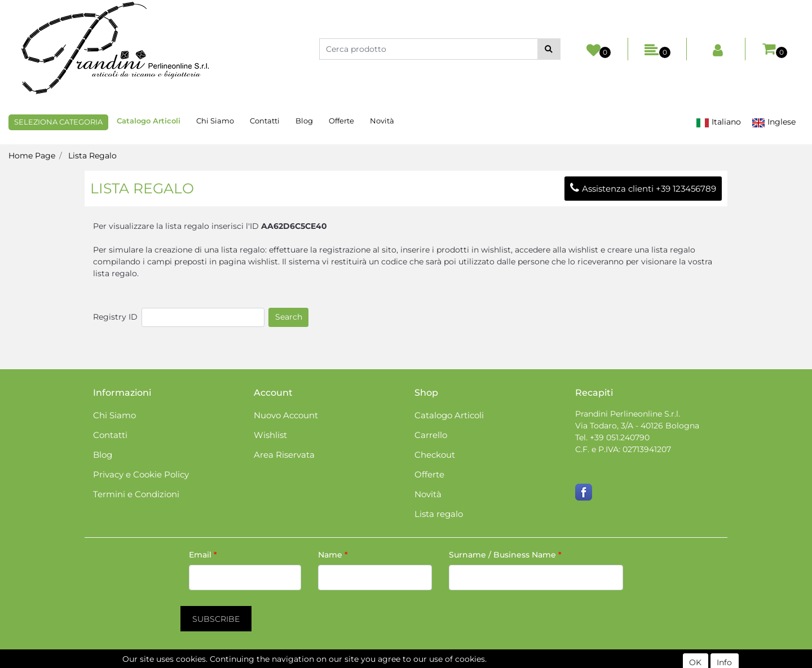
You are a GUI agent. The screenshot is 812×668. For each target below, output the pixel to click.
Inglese (774, 122)
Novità (382, 121)
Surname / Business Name (505, 555)
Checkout (435, 455)
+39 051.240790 (620, 437)
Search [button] (289, 317)
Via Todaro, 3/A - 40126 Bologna (637, 426)
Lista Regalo (92, 156)
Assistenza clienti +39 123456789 (643, 189)
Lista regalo (439, 514)
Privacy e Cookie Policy (141, 474)
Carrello (431, 435)
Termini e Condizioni (136, 494)
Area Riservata (284, 455)
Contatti (265, 121)
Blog (304, 121)
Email (203, 555)
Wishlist (270, 435)
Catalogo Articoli (149, 121)
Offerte (341, 121)
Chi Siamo (215, 121)
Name (333, 555)
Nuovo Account (286, 415)
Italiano (718, 122)
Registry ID (115, 317)
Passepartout (454, 662)
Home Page (32, 156)
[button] (549, 49)
